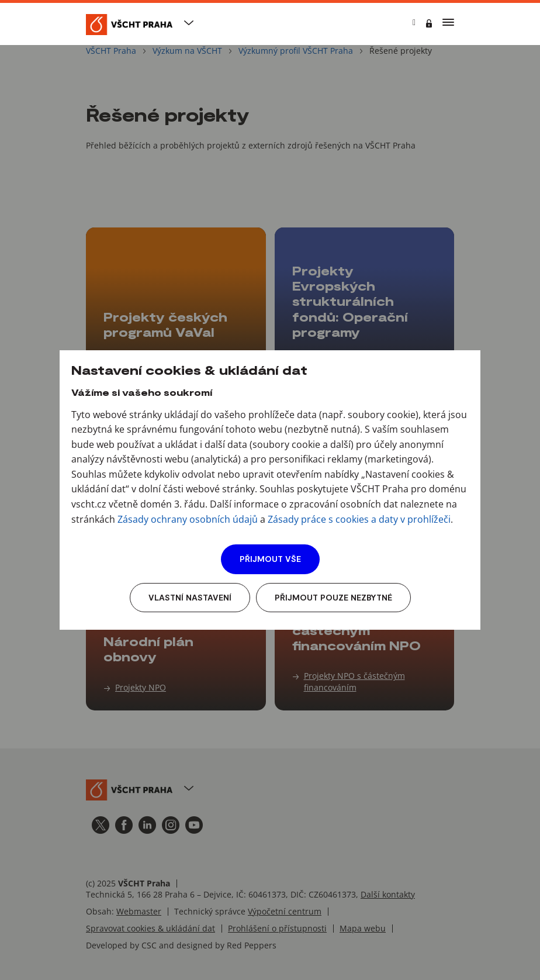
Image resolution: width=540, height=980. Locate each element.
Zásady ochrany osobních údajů (188, 519)
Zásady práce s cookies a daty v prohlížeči (359, 519)
